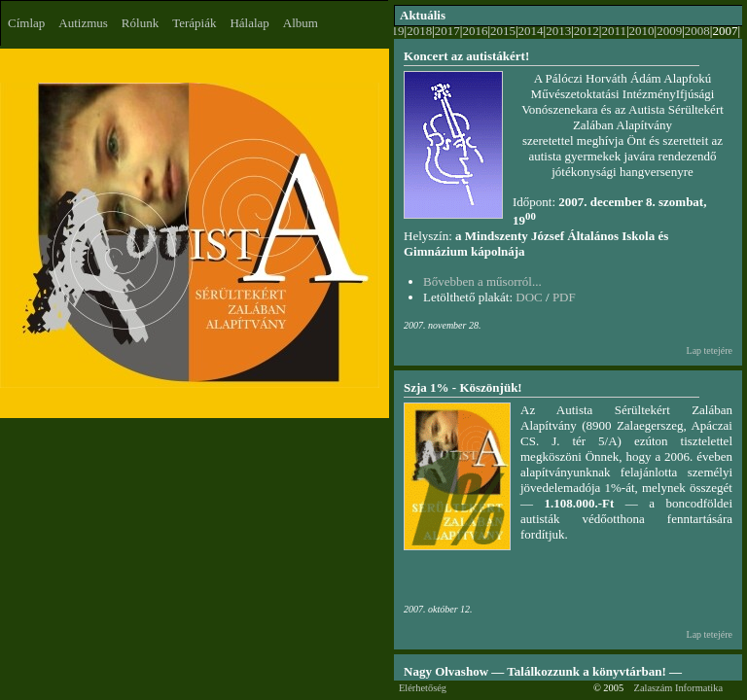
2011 (614, 31)
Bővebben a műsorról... (482, 281)
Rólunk (140, 23)
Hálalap (249, 23)
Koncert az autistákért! (466, 56)
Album (301, 23)
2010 (642, 31)
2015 (503, 31)
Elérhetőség (423, 688)
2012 (587, 31)
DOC (529, 297)
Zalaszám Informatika (678, 688)
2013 (558, 31)
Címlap (26, 23)
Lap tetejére (710, 350)
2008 (697, 31)
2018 (419, 31)
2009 (669, 31)
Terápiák (194, 23)
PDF (564, 297)
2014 (531, 31)
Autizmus (83, 23)
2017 (447, 31)
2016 (475, 31)
